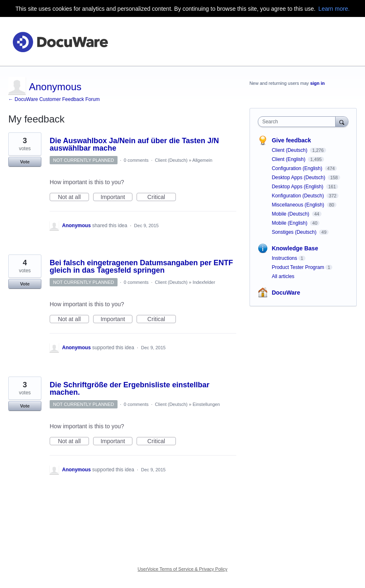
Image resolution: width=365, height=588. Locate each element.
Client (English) (289, 159)
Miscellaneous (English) (299, 205)
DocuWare (286, 293)
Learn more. (334, 9)
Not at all (73, 197)
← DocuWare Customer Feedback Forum (54, 99)
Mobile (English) (290, 223)
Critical (162, 197)
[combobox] (299, 122)
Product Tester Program (298, 267)
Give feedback (292, 140)
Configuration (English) (298, 168)
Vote (25, 162)
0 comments (136, 160)
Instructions (285, 258)
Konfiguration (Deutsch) (299, 196)
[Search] (342, 121)
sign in (317, 83)
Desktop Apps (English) (298, 187)
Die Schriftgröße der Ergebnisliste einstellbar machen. (130, 389)
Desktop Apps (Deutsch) (299, 178)
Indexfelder (204, 282)
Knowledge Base (295, 248)
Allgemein (202, 160)
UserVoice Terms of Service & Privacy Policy (183, 569)
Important (116, 197)
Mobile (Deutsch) (291, 214)
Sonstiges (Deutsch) (295, 232)
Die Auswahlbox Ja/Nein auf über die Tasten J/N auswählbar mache (134, 144)
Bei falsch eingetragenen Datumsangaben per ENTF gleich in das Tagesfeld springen (141, 266)
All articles (283, 276)
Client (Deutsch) (171, 160)
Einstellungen (206, 404)
